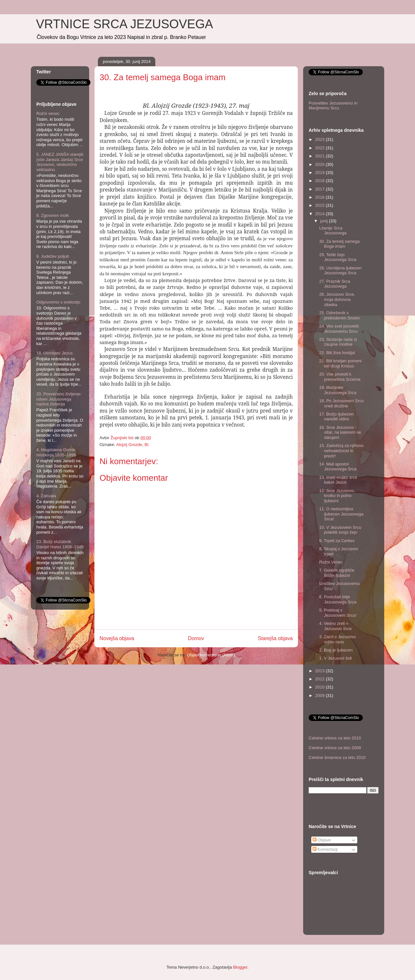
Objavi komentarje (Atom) (211, 655)
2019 (320, 173)
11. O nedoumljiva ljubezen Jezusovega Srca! (341, 514)
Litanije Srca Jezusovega (333, 231)
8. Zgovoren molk (53, 215)
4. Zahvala (46, 496)
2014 (320, 214)
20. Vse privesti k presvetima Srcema (340, 377)
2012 (320, 679)
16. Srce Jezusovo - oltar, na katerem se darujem (340, 432)
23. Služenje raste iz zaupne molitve (338, 342)
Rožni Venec (331, 562)
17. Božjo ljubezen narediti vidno (336, 417)
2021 (320, 156)
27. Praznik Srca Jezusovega (334, 284)
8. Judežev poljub (53, 256)
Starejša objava (276, 638)
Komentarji (325, 849)
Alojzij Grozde (129, 445)
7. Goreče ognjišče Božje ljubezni (337, 573)
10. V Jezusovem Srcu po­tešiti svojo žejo (340, 530)
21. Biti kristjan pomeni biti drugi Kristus (340, 363)
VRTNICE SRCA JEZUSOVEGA (124, 24)
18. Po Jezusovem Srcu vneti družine (341, 403)
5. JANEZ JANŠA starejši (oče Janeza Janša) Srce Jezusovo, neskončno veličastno (60, 162)
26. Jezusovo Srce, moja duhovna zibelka (337, 299)
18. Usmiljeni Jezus (54, 353)
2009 (320, 695)
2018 (320, 181)
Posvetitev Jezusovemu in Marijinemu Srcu (333, 106)
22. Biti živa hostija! (337, 353)
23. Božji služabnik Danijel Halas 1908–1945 (60, 544)
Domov (196, 638)
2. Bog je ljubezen (336, 650)
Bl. (147, 445)
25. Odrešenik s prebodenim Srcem (339, 315)
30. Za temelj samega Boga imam (339, 244)
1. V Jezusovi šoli (335, 658)
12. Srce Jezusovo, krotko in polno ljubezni (337, 496)
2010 (320, 687)
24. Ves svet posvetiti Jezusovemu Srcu (339, 329)
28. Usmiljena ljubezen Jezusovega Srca (340, 271)
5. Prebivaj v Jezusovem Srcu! (338, 613)
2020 (320, 164)
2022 (320, 148)
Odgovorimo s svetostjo (58, 302)
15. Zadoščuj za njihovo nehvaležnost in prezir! (341, 451)
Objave (322, 840)
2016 (320, 197)
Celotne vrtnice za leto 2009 (335, 748)
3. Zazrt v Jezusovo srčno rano (337, 639)
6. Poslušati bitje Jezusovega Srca (338, 599)
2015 (320, 205)
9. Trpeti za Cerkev (337, 541)
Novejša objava (117, 638)
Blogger (240, 967)
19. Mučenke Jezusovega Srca (338, 390)
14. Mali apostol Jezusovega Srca (338, 467)
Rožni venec (48, 113)
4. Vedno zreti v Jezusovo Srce (335, 626)
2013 (320, 671)
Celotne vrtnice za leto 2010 (335, 738)
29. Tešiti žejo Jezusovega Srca (338, 257)
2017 (320, 189)
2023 (320, 139)
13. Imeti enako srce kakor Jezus (338, 480)
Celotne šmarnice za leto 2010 (337, 757)
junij (325, 221)
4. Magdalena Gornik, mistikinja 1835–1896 (56, 452)
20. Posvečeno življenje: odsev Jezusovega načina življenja (59, 399)
